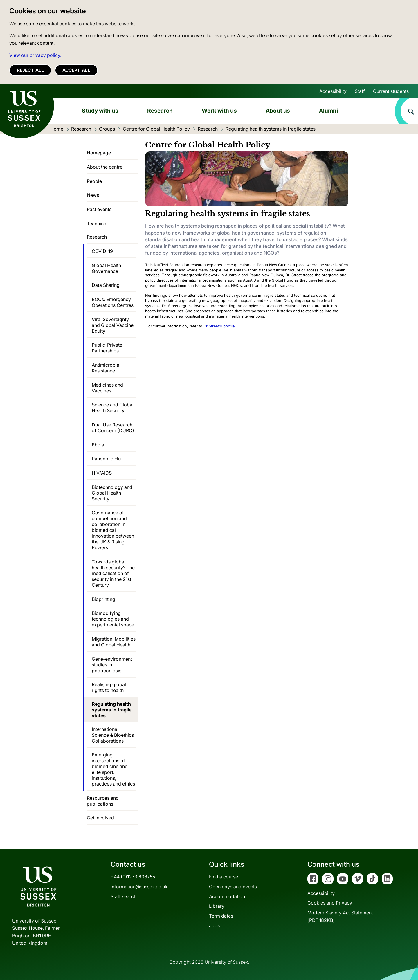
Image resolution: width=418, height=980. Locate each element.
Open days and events (233, 887)
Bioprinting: (104, 599)
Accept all (76, 70)
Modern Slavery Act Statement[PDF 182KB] (340, 916)
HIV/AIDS (102, 473)
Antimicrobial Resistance (106, 368)
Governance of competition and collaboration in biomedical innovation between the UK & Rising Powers (113, 530)
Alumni (328, 111)
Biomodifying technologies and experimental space (113, 619)
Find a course (224, 877)
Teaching (97, 224)
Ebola (98, 445)
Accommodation (227, 896)
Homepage (99, 153)
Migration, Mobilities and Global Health (114, 642)
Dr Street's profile (219, 326)
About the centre (105, 167)
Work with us (219, 111)
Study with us (100, 111)
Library (217, 906)
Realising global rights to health (109, 687)
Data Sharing (106, 285)
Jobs (214, 925)
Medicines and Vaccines (107, 388)
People (94, 181)
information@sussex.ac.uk (139, 887)
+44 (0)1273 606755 (133, 877)
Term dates (221, 916)
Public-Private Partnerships (107, 348)
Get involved (100, 818)
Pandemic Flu (106, 459)
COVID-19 (102, 251)
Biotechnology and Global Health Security (112, 493)
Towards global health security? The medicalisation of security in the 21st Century (113, 573)
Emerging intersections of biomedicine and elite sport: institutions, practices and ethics (113, 769)
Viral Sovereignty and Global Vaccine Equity (113, 325)
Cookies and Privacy (330, 903)
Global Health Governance (106, 268)
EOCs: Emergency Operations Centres (113, 302)
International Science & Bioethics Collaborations (113, 735)
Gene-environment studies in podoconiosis (112, 665)
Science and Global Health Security (113, 408)
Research (160, 111)
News (93, 195)
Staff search (124, 896)
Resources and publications (103, 801)
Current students (391, 91)
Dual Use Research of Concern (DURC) (113, 428)
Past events (99, 209)
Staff (360, 91)
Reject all (30, 70)
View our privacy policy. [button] (35, 55)
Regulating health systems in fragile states (112, 710)
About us (278, 111)
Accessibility (333, 91)
